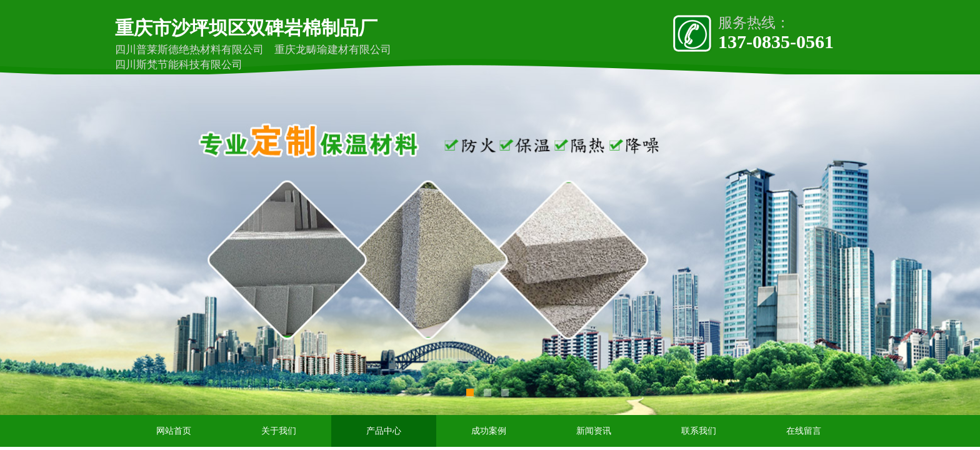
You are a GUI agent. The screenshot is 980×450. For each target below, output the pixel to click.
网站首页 (174, 431)
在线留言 (804, 431)
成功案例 (489, 431)
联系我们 (699, 431)
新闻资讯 (594, 431)
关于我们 (279, 431)
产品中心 (384, 431)
